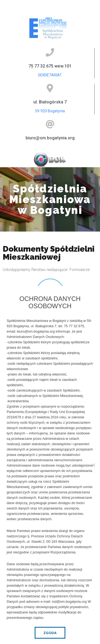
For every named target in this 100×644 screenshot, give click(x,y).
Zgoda (50, 633)
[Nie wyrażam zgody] (93, 465)
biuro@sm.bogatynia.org (50, 138)
